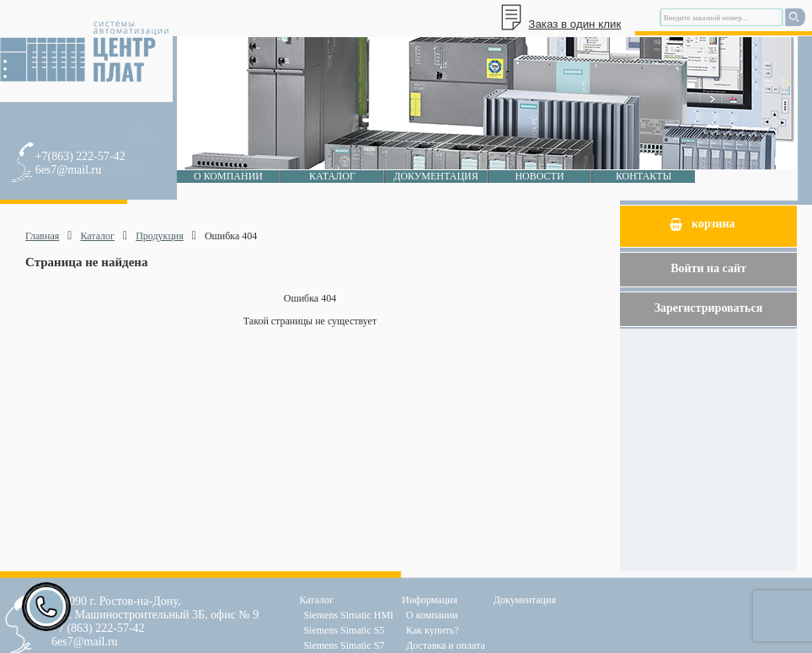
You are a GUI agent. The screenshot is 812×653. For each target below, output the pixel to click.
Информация (430, 600)
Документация (436, 176)
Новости (539, 176)
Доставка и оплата (446, 645)
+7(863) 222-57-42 (80, 156)
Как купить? (433, 630)
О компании (228, 176)
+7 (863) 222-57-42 (98, 628)
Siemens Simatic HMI (348, 615)
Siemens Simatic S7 (344, 645)
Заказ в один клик (574, 24)
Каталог (332, 176)
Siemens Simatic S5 (344, 630)
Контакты (644, 176)
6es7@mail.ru (69, 170)
